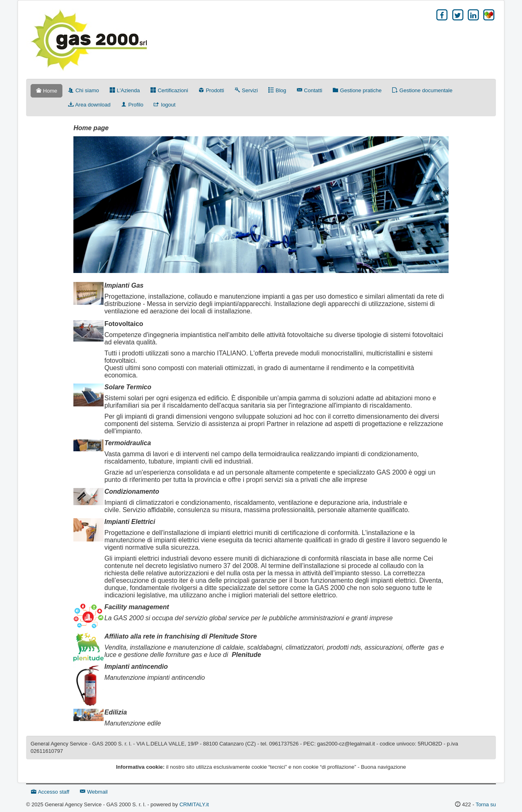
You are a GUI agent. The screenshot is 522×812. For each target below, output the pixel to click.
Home (46, 91)
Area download (89, 105)
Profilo (132, 105)
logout (165, 105)
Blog (277, 90)
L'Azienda (125, 90)
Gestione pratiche (357, 90)
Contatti (310, 90)
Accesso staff (50, 792)
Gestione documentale (422, 90)
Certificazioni (169, 90)
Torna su (486, 804)
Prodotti (211, 90)
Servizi (246, 90)
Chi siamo (83, 90)
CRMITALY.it (194, 804)
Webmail (94, 792)
